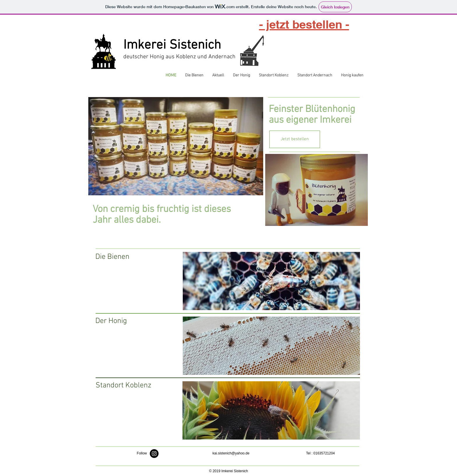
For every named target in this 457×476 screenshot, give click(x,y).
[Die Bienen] (123, 257)
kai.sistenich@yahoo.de (231, 453)
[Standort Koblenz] (123, 386)
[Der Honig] (123, 321)
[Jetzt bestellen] (295, 139)
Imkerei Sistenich (172, 45)
